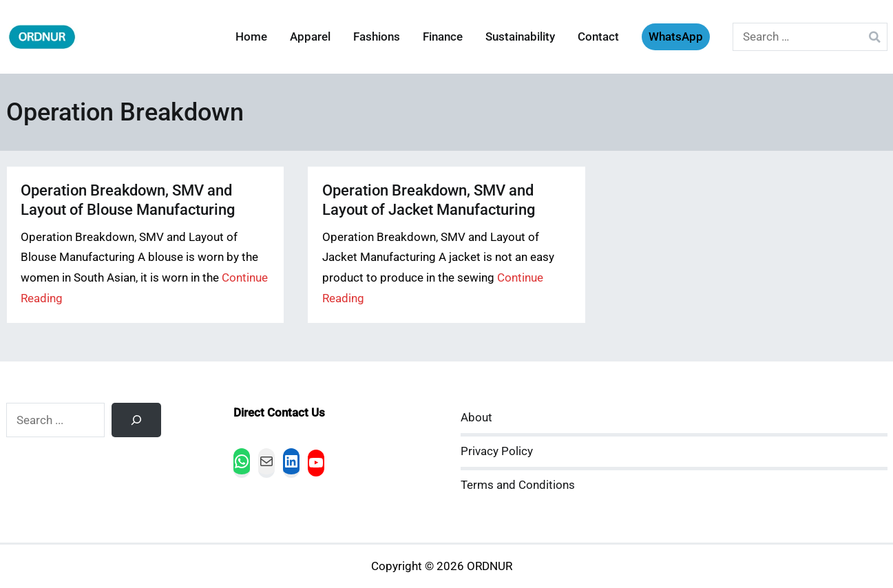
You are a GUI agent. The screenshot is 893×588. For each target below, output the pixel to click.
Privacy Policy (497, 451)
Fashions (377, 37)
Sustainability (520, 37)
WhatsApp (676, 37)
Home (251, 37)
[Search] (136, 420)
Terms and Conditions (518, 485)
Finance (443, 37)
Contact (598, 37)
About (476, 418)
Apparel (310, 37)
